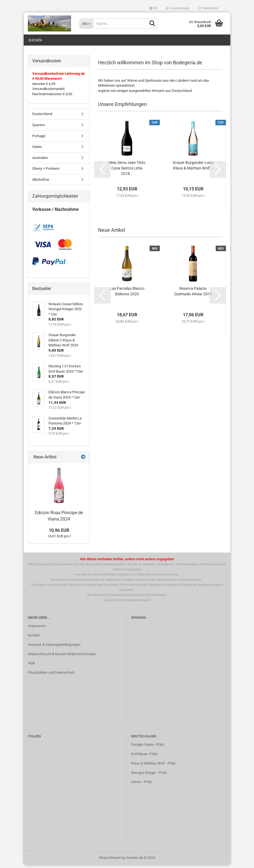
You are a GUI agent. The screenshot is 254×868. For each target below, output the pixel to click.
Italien (37, 150)
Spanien (39, 128)
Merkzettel (208, 8)
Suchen (35, 40)
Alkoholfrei (41, 183)
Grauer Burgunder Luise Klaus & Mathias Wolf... (193, 168)
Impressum (37, 629)
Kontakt (34, 638)
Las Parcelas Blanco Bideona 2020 (127, 294)
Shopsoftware (110, 861)
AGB (31, 666)
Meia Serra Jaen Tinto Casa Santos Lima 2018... (127, 171)
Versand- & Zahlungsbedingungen (54, 648)
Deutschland (42, 117)
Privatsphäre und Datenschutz (51, 676)
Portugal (39, 139)
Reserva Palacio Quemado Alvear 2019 (193, 294)
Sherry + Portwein (46, 172)
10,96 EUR (59, 533)
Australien (40, 161)
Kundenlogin (178, 8)
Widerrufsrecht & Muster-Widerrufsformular (62, 657)
